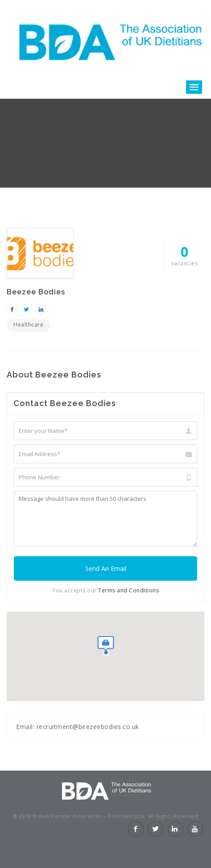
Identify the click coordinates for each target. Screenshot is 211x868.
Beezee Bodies (36, 292)
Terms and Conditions (128, 590)
